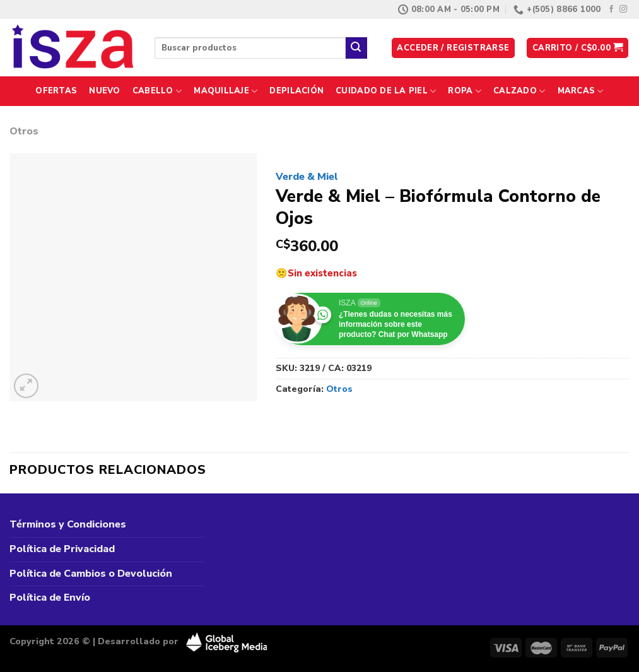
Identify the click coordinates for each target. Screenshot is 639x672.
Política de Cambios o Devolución (91, 574)
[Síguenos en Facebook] (611, 9)
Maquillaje (226, 91)
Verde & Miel (307, 177)
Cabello (157, 91)
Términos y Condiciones (68, 524)
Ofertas (56, 91)
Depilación (296, 91)
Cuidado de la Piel (386, 91)
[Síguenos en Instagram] (623, 9)
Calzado (519, 91)
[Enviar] (356, 48)
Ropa (464, 91)
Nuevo (104, 91)
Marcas (581, 91)
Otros (24, 131)
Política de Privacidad (62, 549)
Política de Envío (50, 598)
